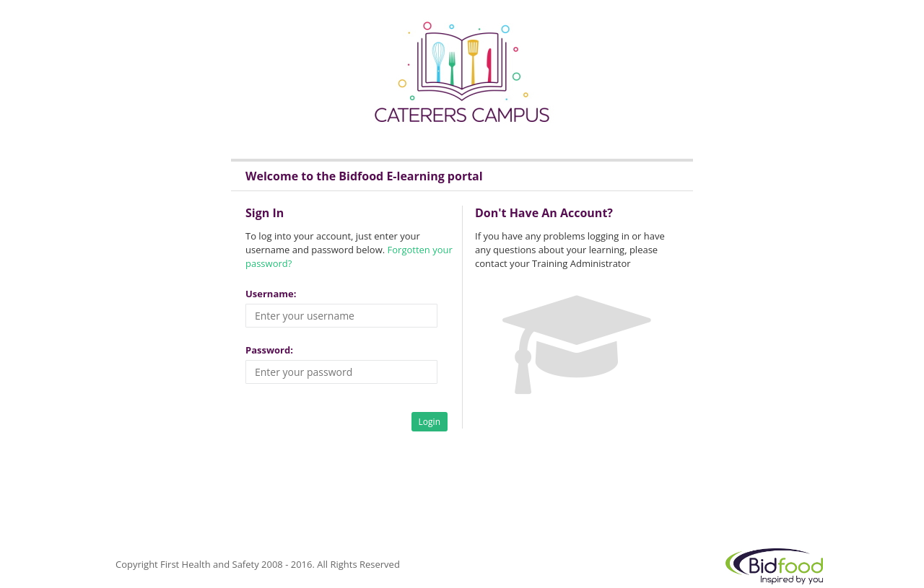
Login (430, 422)
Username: (271, 294)
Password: (269, 350)
